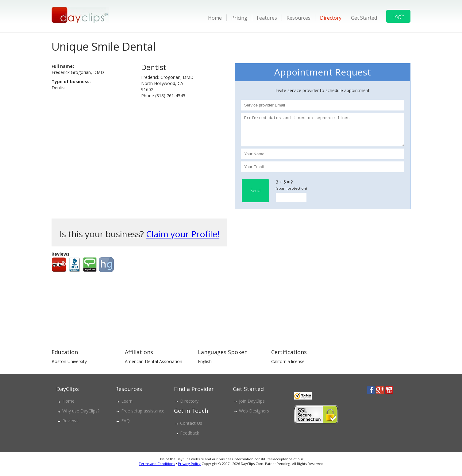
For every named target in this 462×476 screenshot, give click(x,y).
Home (215, 18)
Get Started (364, 18)
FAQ (125, 426)
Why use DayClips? (81, 416)
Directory (331, 18)
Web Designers (254, 416)
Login (398, 16)
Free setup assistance (143, 416)
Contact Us (191, 429)
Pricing (239, 18)
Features (267, 18)
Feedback (190, 438)
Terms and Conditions (157, 469)
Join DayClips (252, 406)
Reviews (70, 426)
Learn (127, 406)
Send (255, 196)
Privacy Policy (189, 469)
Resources (298, 18)
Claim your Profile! (183, 239)
